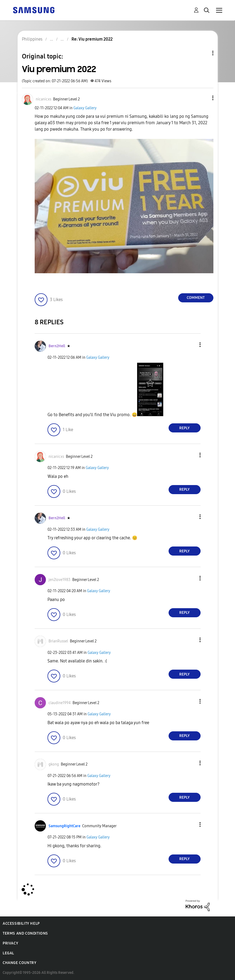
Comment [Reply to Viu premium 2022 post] (196, 298)
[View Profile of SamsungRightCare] (64, 826)
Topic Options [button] (204, 53)
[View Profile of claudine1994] (60, 703)
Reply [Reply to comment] (184, 428)
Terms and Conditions (25, 933)
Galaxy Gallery (85, 108)
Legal (8, 953)
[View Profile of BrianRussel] (58, 641)
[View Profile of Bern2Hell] (57, 346)
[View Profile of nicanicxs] (43, 99)
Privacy (10, 943)
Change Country (19, 963)
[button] (204, 98)
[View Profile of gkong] (54, 764)
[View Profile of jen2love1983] (59, 580)
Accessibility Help (21, 924)
